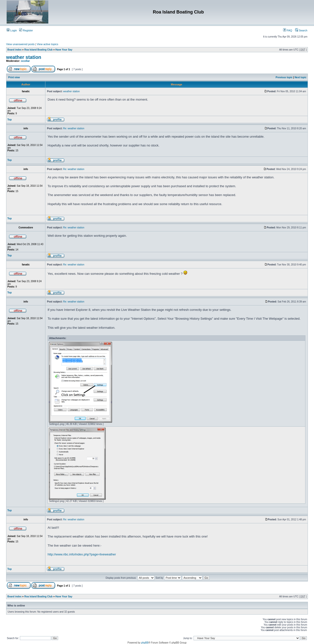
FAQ (288, 30)
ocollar (26, 61)
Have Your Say (64, 50)
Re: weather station (74, 128)
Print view (14, 77)
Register (26, 30)
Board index (14, 50)
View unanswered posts (20, 44)
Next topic (301, 77)
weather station (24, 57)
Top (10, 120)
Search (301, 30)
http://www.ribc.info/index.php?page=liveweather (82, 554)
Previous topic (284, 77)
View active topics (47, 44)
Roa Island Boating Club (39, 50)
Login (12, 30)
